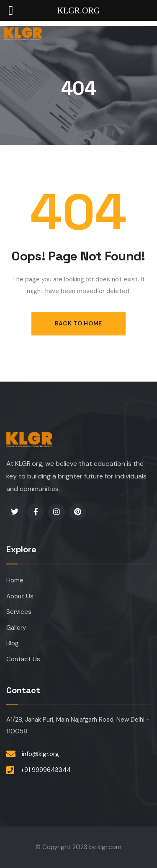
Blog (13, 643)
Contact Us (23, 659)
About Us (20, 596)
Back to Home (78, 323)
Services (19, 612)
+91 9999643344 (46, 770)
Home (15, 580)
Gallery (16, 628)
